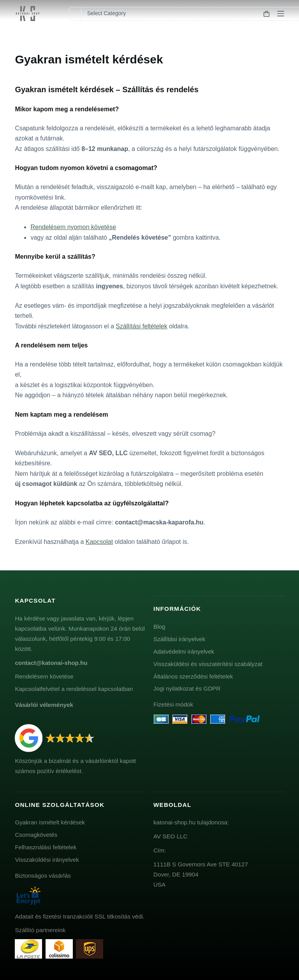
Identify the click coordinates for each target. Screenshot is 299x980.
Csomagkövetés (36, 835)
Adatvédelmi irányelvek (184, 651)
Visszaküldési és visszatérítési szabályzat (208, 664)
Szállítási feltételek (142, 326)
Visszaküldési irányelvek (47, 860)
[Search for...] (75, 14)
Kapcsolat (99, 542)
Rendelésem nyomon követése (73, 227)
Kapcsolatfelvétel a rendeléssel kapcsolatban (74, 689)
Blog (159, 627)
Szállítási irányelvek (179, 639)
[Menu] (281, 14)
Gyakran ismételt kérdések (50, 822)
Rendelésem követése (44, 676)
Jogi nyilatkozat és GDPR (187, 688)
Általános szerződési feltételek (193, 676)
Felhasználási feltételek (46, 847)
